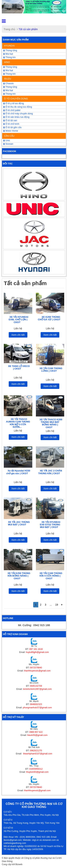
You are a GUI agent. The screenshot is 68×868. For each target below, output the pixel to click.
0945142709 (36, 686)
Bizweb (19, 864)
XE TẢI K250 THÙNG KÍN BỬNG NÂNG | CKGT (19, 576)
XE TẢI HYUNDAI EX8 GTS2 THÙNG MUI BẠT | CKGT (50, 525)
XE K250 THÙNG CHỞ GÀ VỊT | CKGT (49, 318)
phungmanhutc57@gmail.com (37, 708)
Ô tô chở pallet (12, 110)
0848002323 (36, 704)
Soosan (8, 144)
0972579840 (36, 668)
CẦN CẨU (9, 136)
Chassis (8, 83)
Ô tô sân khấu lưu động (16, 117)
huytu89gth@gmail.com (37, 652)
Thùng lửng (10, 87)
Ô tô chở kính (11, 124)
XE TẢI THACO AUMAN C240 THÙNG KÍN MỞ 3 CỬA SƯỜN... (18, 423)
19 (57, 605)
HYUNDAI (9, 46)
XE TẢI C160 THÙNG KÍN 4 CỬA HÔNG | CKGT (51, 576)
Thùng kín (9, 57)
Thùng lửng (10, 50)
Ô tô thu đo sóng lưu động (18, 107)
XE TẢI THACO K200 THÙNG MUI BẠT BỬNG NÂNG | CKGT (51, 423)
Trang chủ (9, 29)
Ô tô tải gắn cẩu (12, 127)
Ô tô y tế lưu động (14, 103)
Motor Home (11, 131)
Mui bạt (8, 54)
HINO (7, 62)
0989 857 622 (36, 732)
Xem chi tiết (18, 335)
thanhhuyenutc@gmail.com (37, 671)
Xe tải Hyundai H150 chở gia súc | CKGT (18, 472)
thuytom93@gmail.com (37, 772)
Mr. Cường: (34, 625)
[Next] (62, 605)
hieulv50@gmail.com (37, 735)
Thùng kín (9, 94)
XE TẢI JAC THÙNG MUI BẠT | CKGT (19, 523)
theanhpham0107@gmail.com (37, 754)
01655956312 (36, 769)
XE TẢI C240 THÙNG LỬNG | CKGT (51, 370)
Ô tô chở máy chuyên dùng (18, 114)
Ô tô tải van (10, 121)
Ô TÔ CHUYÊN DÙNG (16, 99)
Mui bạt (8, 90)
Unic (7, 140)
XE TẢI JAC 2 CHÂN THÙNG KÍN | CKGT (50, 472)
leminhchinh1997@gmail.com (37, 689)
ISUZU (8, 79)
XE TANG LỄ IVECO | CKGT (19, 367)
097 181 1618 (36, 649)
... (51, 605)
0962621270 (36, 751)
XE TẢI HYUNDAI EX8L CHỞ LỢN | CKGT (18, 320)
